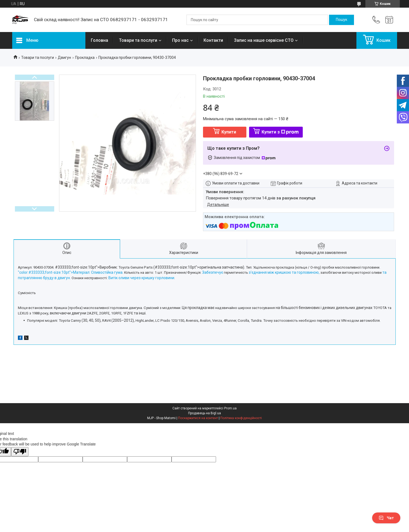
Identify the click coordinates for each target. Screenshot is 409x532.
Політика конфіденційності (241, 418)
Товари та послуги (138, 40)
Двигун (64, 58)
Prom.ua (230, 408)
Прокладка (85, 58)
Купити (229, 132)
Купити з (280, 132)
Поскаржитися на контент (198, 418)
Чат (386, 518)
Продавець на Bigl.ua (204, 413)
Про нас (180, 40)
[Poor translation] (20, 452)
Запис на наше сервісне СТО (264, 40)
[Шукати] (342, 20)
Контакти (213, 40)
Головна (99, 40)
